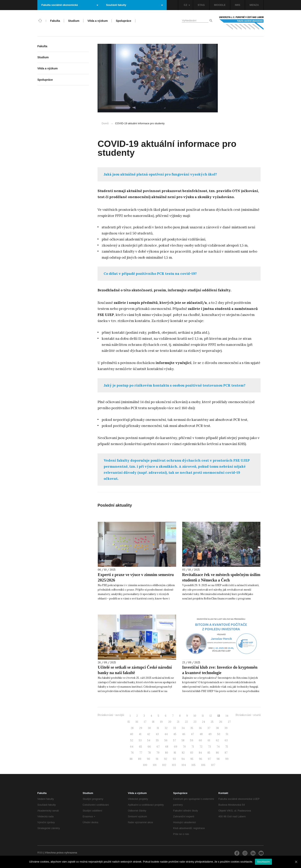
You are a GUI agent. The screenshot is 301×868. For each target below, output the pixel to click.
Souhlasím (263, 862)
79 (158, 753)
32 (166, 728)
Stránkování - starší (248, 715)
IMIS (238, 5)
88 (131, 759)
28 (132, 728)
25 (212, 722)
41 (140, 734)
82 (183, 753)
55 (157, 740)
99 (227, 759)
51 (227, 734)
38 (217, 728)
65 (141, 747)
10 (195, 716)
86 (217, 753)
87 (226, 753)
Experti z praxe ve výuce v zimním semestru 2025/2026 (136, 577)
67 (158, 747)
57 (175, 740)
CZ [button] (187, 5)
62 (217, 740)
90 (148, 759)
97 (209, 759)
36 (200, 728)
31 (158, 728)
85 (209, 753)
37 (209, 728)
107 (213, 765)
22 (186, 722)
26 (221, 722)
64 (132, 747)
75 (227, 747)
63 (226, 740)
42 (149, 734)
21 (178, 722)
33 (175, 728)
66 (149, 747)
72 (201, 747)
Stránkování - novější (111, 715)
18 (153, 722)
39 (226, 728)
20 (170, 722)
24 (204, 722)
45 (175, 734)
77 (141, 753)
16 (137, 722)
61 (209, 740)
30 (149, 728)
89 (140, 759)
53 (140, 740)
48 (201, 734)
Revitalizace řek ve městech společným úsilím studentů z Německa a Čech (221, 577)
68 (167, 747)
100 (145, 765)
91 (157, 759)
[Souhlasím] (296, 862)
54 (149, 740)
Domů (105, 123)
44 (166, 734)
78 (149, 753)
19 (161, 722)
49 (210, 734)
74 (218, 747)
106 (203, 765)
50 (219, 734)
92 (166, 759)
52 (132, 740)
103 (174, 765)
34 (183, 728)
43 (157, 734)
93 (174, 759)
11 (203, 716)
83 (192, 753)
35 (192, 728)
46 (184, 734)
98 (218, 759)
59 (192, 740)
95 (192, 759)
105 (194, 765)
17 (145, 722)
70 (184, 747)
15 (129, 722)
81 (175, 753)
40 (132, 734)
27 (229, 722)
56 (166, 740)
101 (155, 765)
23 (195, 722)
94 (183, 759)
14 (227, 716)
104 (184, 765)
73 (209, 747)
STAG (201, 5)
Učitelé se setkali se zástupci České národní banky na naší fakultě (135, 670)
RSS (40, 853)
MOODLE (220, 5)
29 (141, 728)
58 (183, 740)
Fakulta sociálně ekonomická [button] (70, 5)
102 (164, 765)
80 (167, 753)
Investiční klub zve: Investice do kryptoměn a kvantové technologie (220, 670)
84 (200, 753)
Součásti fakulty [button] (134, 5)
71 (193, 747)
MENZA (254, 5)
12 (211, 716)
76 (132, 753)
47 (192, 734)
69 (176, 747)
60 (200, 740)
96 (201, 759)
